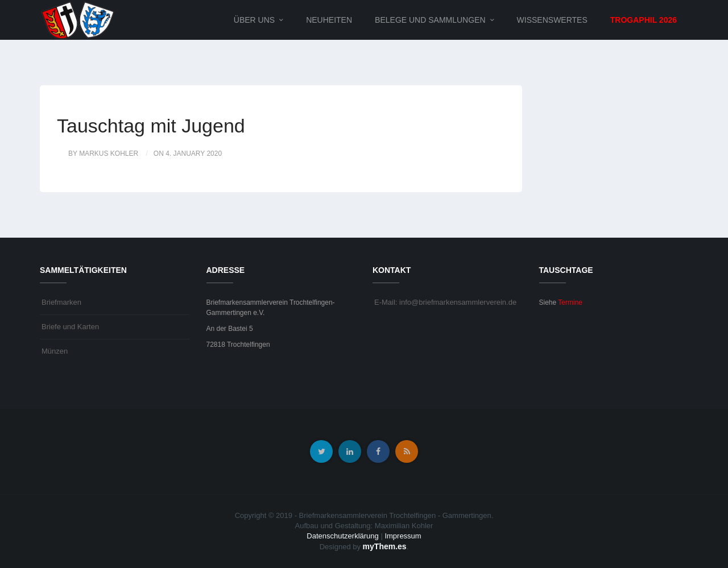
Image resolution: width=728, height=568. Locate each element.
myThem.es (385, 546)
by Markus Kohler (103, 154)
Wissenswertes (552, 20)
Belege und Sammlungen (430, 20)
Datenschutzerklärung (342, 536)
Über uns (254, 20)
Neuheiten (329, 20)
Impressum (403, 536)
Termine (570, 302)
